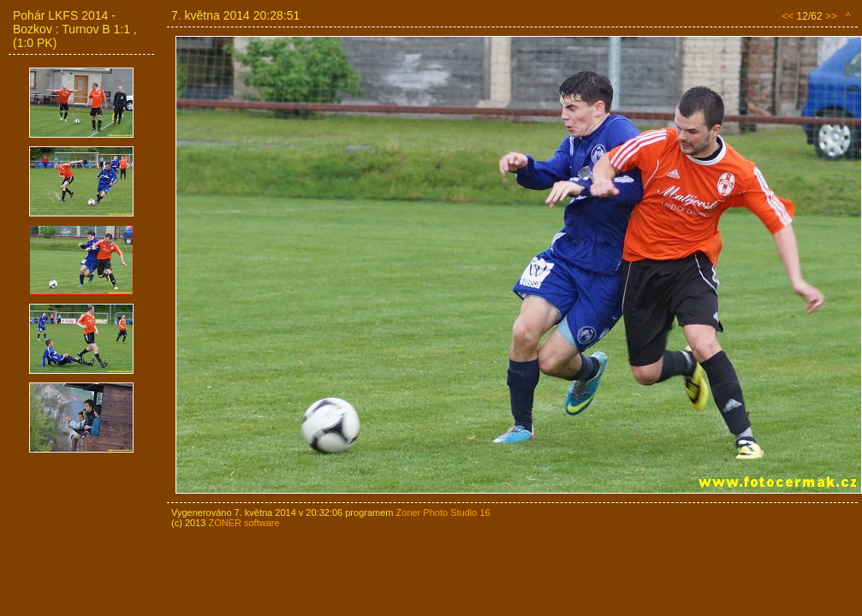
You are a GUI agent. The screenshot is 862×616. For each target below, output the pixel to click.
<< (788, 16)
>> (831, 16)
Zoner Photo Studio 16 (443, 512)
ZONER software (244, 523)
